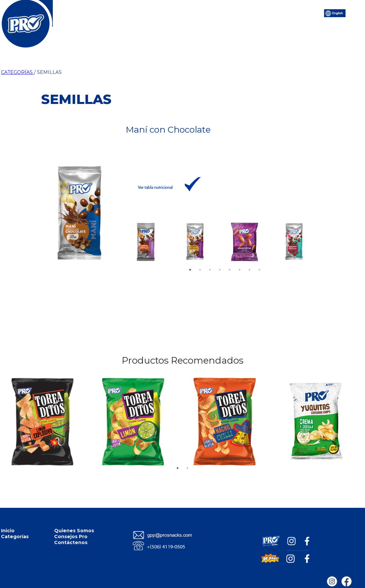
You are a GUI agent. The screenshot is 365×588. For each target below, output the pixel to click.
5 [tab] (230, 260)
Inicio (93, 13)
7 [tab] (249, 260)
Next (311, 240)
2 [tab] (200, 260)
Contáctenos (263, 13)
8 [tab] (259, 260)
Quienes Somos (74, 531)
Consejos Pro (219, 13)
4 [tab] (220, 260)
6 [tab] (240, 260)
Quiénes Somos (171, 13)
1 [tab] (190, 260)
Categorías (126, 13)
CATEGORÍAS (17, 72)
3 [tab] (210, 260)
